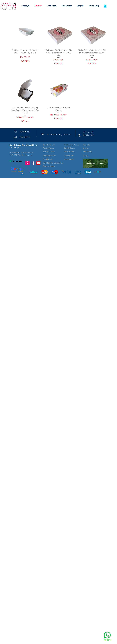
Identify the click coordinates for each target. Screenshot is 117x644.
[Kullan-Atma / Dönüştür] (95, 163)
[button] (105, 6)
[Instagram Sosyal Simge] (27, 163)
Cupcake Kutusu (49, 145)
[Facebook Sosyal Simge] (33, 163)
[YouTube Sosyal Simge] (38, 163)
